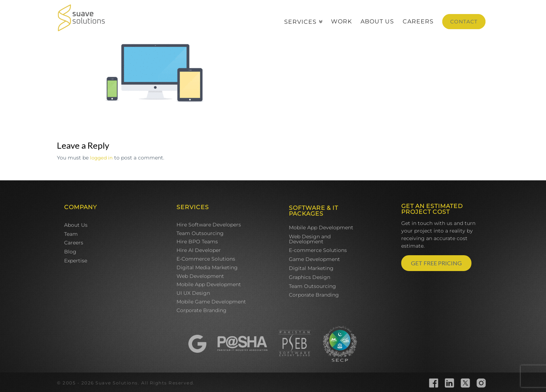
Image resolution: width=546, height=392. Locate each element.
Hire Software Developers (209, 225)
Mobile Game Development (211, 302)
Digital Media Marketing (207, 267)
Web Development (200, 276)
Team (71, 234)
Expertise (76, 261)
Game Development (314, 259)
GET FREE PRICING (436, 263)
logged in (101, 158)
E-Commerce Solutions (206, 259)
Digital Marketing (311, 268)
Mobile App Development (209, 284)
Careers (74, 243)
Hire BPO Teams (197, 242)
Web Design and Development (310, 239)
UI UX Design (193, 293)
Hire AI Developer (199, 250)
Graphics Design (310, 277)
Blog (70, 252)
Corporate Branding (202, 310)
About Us (76, 225)
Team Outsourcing (200, 233)
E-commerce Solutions (318, 250)
